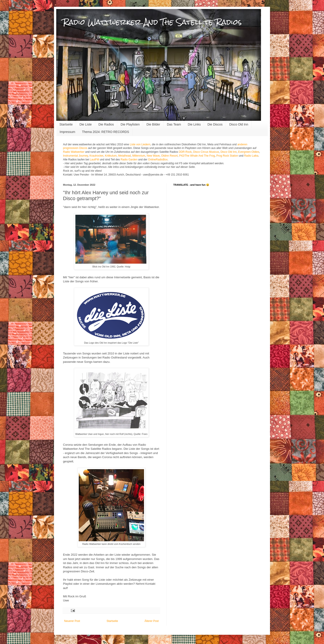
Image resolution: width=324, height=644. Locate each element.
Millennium (139, 156)
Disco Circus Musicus (206, 152)
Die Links (194, 124)
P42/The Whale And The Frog (197, 156)
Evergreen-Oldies (249, 152)
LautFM (94, 160)
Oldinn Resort (169, 156)
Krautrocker (96, 156)
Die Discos (215, 124)
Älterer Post (152, 621)
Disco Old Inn (239, 124)
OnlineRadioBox (158, 160)
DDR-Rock (185, 152)
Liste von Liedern (140, 144)
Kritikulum (111, 156)
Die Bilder (153, 124)
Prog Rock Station (227, 156)
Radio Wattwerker (74, 152)
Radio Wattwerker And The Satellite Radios (152, 22)
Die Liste (85, 124)
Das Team (174, 124)
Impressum (67, 132)
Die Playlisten (130, 124)
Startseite (66, 124)
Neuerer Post (72, 621)
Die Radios (106, 124)
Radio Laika (251, 156)
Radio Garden (129, 160)
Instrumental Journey (75, 156)
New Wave (153, 156)
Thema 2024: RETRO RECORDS (105, 132)
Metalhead (124, 156)
